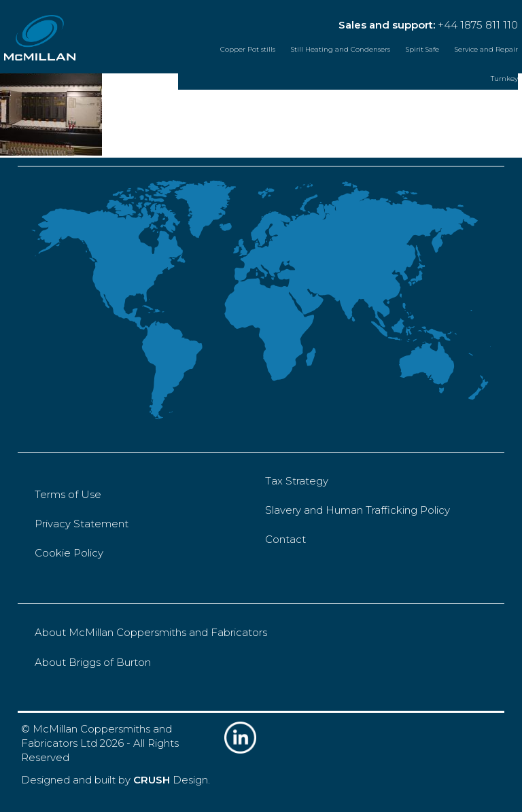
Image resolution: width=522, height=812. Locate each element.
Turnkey (504, 78)
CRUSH (152, 780)
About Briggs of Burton (93, 662)
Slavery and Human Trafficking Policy (358, 510)
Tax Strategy (297, 481)
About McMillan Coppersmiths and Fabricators (151, 632)
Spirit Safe (422, 49)
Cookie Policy (69, 553)
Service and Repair (486, 49)
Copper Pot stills (248, 49)
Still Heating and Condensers (341, 49)
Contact (285, 539)
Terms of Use (68, 494)
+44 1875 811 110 (478, 25)
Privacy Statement (82, 524)
